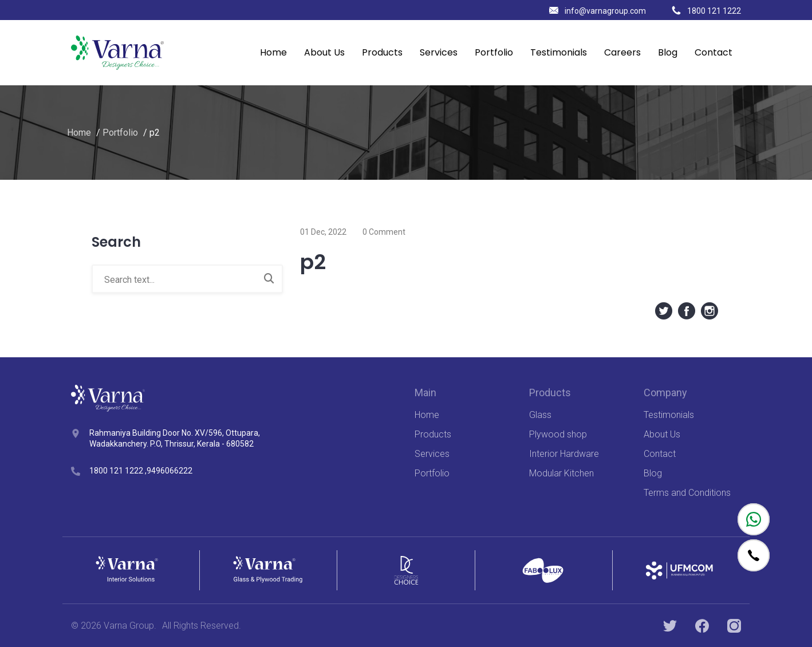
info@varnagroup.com (598, 11)
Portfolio (494, 52)
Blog (668, 52)
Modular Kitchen (561, 473)
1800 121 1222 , (118, 471)
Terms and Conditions (687, 493)
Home (273, 52)
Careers (622, 52)
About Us (324, 52)
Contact (714, 52)
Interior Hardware (564, 454)
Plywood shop (558, 434)
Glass (540, 415)
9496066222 (170, 471)
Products (382, 52)
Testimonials (559, 52)
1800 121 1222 (706, 11)
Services (439, 52)
